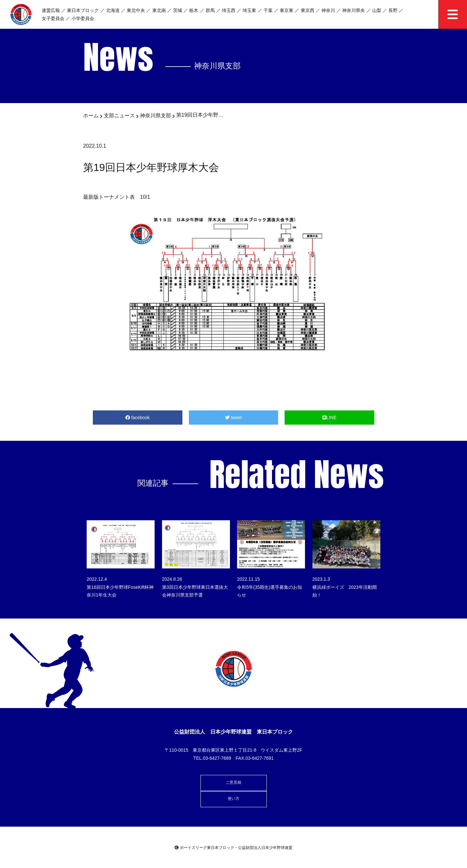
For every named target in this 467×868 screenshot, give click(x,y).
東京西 (308, 10)
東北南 (159, 10)
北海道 (113, 10)
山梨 (377, 10)
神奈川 (328, 10)
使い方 (234, 799)
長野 (393, 10)
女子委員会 (53, 18)
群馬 (210, 10)
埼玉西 (229, 10)
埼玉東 (249, 10)
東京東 (287, 10)
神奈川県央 (353, 10)
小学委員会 (83, 18)
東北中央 (136, 10)
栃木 (194, 10)
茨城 (178, 10)
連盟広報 (51, 10)
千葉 (268, 10)
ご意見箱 (234, 782)
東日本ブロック (83, 10)
